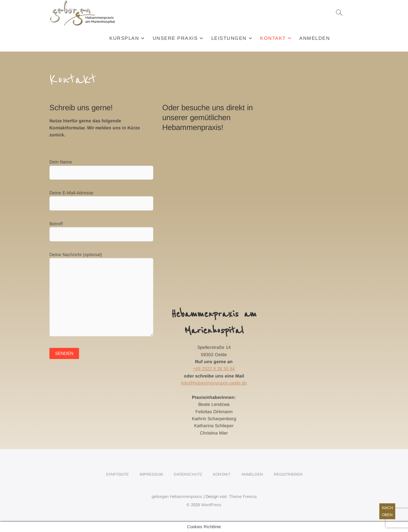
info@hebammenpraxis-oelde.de (214, 383)
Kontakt (273, 38)
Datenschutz (188, 474)
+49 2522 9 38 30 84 (214, 369)
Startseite (117, 474)
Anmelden (315, 38)
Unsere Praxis (175, 38)
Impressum (151, 474)
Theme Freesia (243, 496)
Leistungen (229, 38)
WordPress (211, 505)
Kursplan (124, 38)
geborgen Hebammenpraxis (177, 496)
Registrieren (288, 474)
